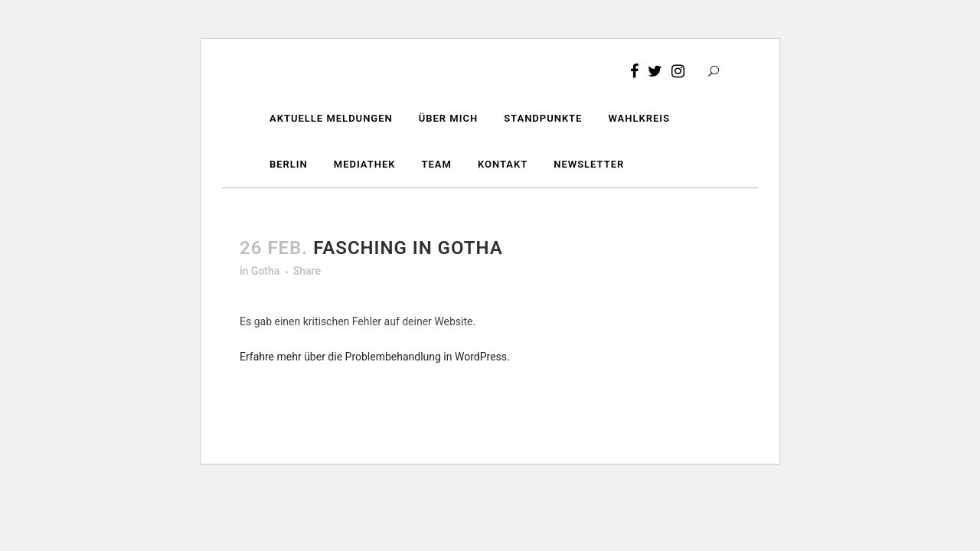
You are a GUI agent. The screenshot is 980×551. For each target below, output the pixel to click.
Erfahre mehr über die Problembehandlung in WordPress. (375, 357)
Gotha (265, 271)
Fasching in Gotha (408, 248)
